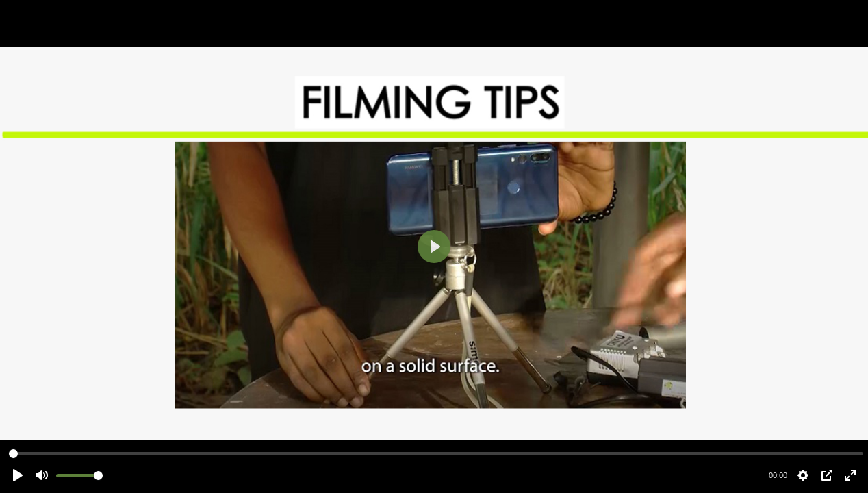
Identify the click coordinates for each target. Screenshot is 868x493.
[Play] (434, 246)
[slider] (436, 454)
